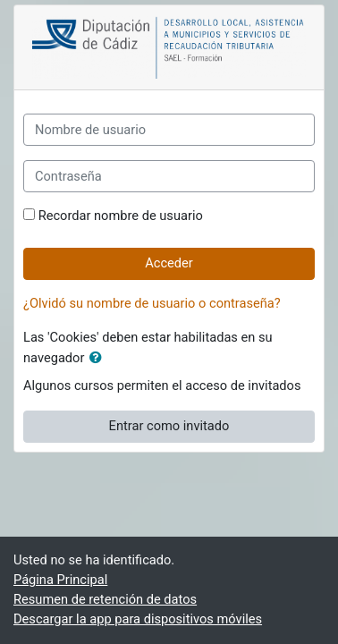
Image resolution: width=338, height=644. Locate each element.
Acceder (169, 263)
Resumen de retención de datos (105, 599)
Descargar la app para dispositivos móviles (138, 619)
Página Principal (60, 580)
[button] (99, 359)
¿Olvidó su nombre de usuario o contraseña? (152, 303)
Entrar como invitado (169, 426)
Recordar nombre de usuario (121, 216)
